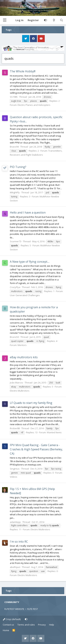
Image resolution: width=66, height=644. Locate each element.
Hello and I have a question (28, 212)
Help (52, 625)
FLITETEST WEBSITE (14, 609)
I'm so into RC (19, 542)
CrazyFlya (15, 287)
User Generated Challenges (25, 295)
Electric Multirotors (20, 391)
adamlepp (15, 522)
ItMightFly (15, 192)
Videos (14, 477)
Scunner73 (16, 241)
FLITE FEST (33, 609)
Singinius (15, 469)
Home (6, 630)
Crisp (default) (12, 619)
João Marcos (16, 383)
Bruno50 (14, 337)
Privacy (42, 625)
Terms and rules (26, 625)
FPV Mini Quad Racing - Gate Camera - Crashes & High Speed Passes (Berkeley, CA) (36, 449)
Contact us (8, 625)
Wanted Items (54, 432)
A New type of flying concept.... (30, 262)
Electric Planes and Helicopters (34, 105)
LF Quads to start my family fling (31, 403)
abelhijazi (15, 567)
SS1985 (14, 97)
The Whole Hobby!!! (23, 71)
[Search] (62, 20)
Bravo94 (14, 147)
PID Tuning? (18, 167)
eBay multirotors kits (24, 357)
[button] (5, 20)
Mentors (22, 345)
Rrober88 (15, 428)
